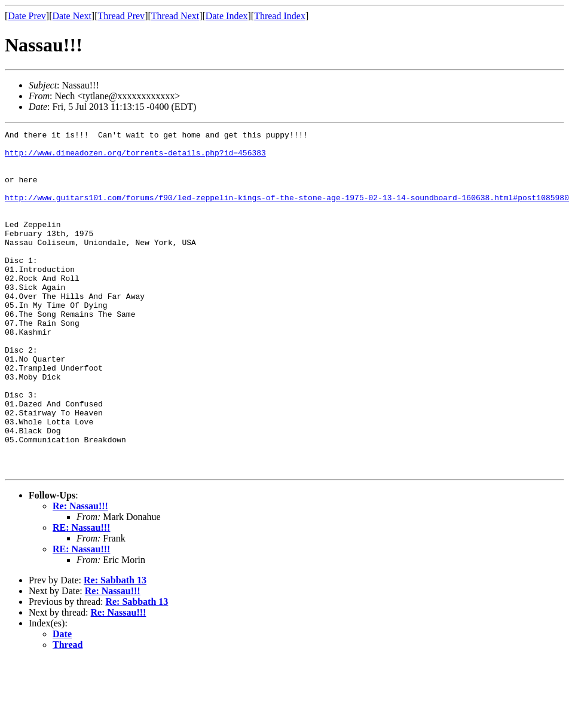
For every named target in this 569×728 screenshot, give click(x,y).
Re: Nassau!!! (80, 574)
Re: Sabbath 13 (115, 648)
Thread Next (175, 16)
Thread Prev (121, 16)
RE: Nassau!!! (81, 596)
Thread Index (280, 16)
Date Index (227, 16)
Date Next (72, 16)
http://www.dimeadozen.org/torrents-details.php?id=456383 (135, 158)
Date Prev (27, 16)
